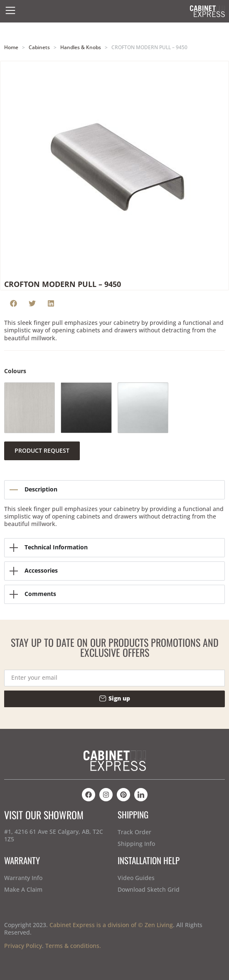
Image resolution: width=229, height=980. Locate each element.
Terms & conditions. (73, 946)
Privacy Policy (23, 946)
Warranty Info (23, 878)
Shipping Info (136, 844)
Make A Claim (23, 889)
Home (11, 47)
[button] (14, 303)
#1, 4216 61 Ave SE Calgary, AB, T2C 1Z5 (54, 835)
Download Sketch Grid (149, 889)
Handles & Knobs (81, 47)
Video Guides (136, 878)
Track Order (134, 832)
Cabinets (39, 47)
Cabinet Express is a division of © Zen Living (111, 925)
